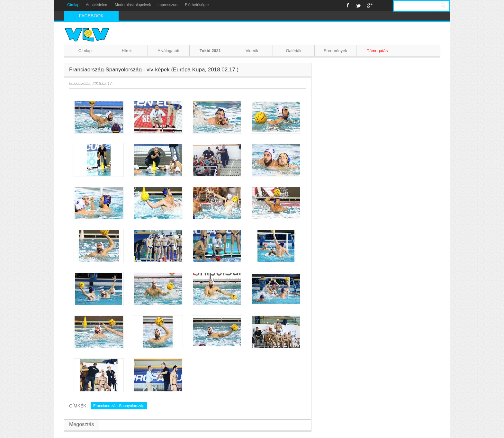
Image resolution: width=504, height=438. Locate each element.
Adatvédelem (97, 5)
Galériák (293, 51)
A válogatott (168, 51)
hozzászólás (80, 84)
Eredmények (335, 51)
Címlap (73, 5)
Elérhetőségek (197, 5)
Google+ (370, 5)
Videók (252, 51)
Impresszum (168, 5)
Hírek (127, 51)
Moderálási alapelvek (133, 5)
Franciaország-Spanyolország (119, 406)
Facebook (348, 5)
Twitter (358, 5)
